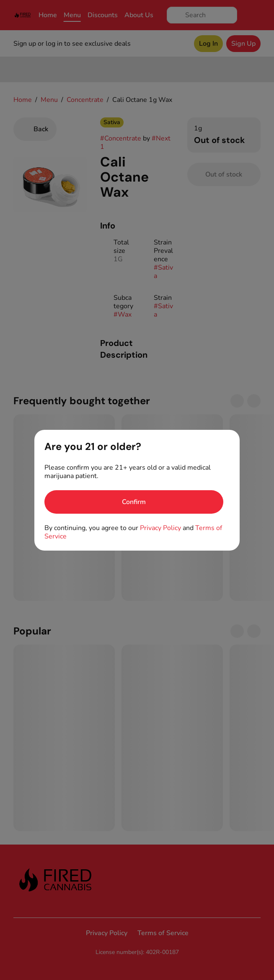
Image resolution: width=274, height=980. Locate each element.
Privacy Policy (160, 528)
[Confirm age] (134, 502)
